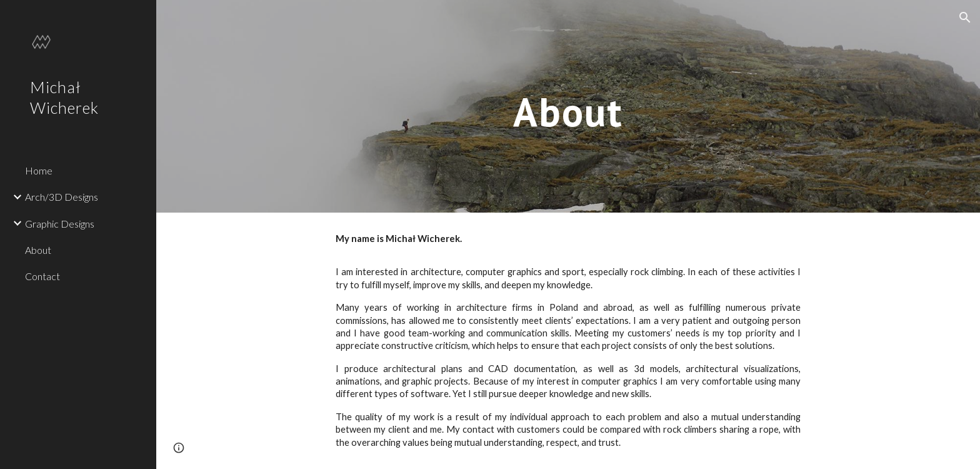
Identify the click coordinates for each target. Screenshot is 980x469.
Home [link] (39, 170)
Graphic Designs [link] (60, 224)
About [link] (38, 250)
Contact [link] (42, 276)
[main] (568, 106)
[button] (965, 18)
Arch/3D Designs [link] (62, 197)
